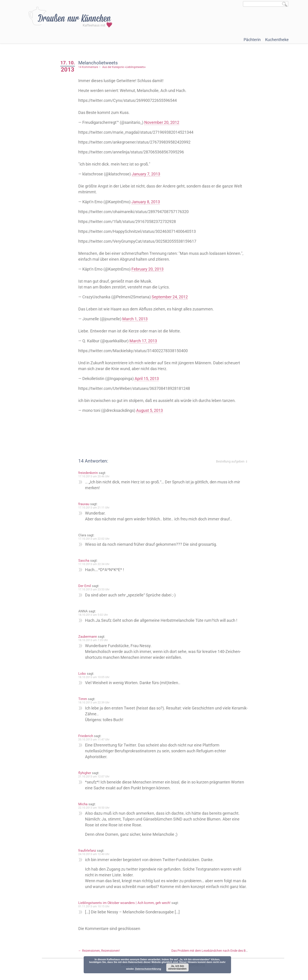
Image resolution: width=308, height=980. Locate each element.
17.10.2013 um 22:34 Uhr (94, 564)
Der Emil (85, 586)
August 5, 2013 (150, 410)
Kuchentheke (277, 40)
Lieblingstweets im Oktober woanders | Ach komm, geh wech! (124, 903)
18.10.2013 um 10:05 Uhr (94, 677)
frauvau (84, 504)
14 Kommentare (88, 67)
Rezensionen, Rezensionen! (99, 951)
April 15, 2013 (147, 379)
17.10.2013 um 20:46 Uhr (94, 476)
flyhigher (85, 773)
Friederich (86, 736)
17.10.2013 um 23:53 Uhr (94, 589)
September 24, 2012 (170, 297)
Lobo (82, 674)
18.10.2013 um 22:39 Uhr (94, 703)
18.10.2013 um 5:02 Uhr (93, 615)
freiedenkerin (88, 473)
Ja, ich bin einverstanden (177, 967)
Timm (83, 699)
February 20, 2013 (147, 269)
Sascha (84, 561)
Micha (83, 804)
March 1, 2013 (135, 319)
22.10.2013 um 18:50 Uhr (94, 808)
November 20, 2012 (162, 122)
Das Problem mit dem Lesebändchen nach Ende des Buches (215, 951)
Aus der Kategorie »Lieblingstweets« (124, 67)
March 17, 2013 (143, 341)
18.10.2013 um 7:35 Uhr (93, 640)
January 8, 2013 (146, 202)
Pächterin (252, 40)
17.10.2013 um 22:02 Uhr (94, 539)
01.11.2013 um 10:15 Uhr (94, 906)
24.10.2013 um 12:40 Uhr (94, 854)
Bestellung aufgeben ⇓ (232, 461)
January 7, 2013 (146, 174)
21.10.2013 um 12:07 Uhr (94, 777)
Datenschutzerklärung (148, 969)
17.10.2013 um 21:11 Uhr (94, 508)
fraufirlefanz (87, 851)
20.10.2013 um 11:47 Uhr (94, 740)
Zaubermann (88, 637)
